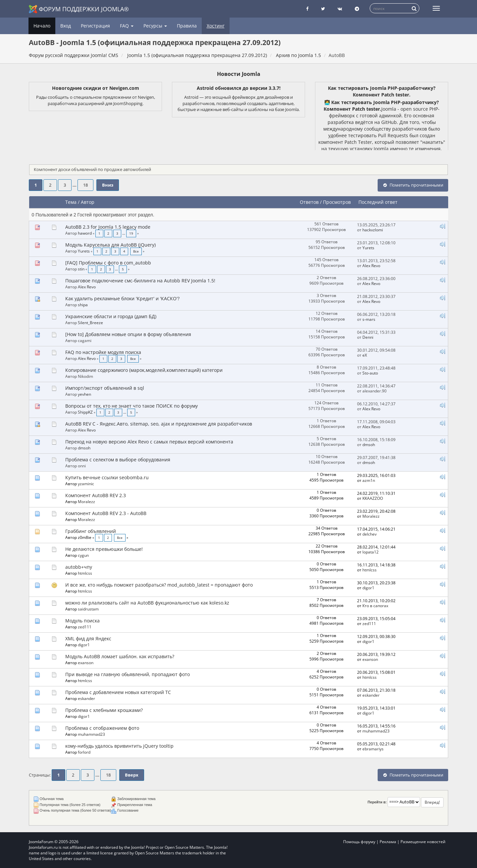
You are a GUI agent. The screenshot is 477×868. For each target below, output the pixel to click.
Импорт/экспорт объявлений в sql (105, 388)
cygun (83, 555)
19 (131, 233)
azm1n (369, 480)
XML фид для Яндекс (88, 638)
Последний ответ (379, 202)
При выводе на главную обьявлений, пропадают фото (128, 674)
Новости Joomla (239, 74)
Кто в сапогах (375, 606)
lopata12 (371, 552)
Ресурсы (155, 26)
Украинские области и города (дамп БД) (111, 316)
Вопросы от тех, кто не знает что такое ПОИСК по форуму (132, 406)
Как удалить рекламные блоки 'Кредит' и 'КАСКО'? (122, 298)
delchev (370, 534)
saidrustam (88, 609)
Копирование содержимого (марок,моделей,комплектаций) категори (144, 370)
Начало (42, 26)
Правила (187, 26)
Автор (88, 202)
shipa (83, 305)
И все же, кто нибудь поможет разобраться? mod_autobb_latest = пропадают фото (159, 585)
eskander (86, 698)
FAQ (127, 26)
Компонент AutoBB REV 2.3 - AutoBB (106, 513)
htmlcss (85, 573)
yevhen (84, 394)
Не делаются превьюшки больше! (104, 549)
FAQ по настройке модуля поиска (103, 352)
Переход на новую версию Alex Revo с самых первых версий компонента (149, 442)
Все (136, 251)
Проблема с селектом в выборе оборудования (118, 460)
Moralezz (86, 501)
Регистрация (95, 26)
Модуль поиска (82, 621)
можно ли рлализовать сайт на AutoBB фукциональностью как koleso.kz (147, 603)
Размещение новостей (423, 842)
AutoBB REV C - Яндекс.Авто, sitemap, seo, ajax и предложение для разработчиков (159, 424)
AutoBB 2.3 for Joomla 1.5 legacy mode (108, 227)
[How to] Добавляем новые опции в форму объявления (128, 334)
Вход (66, 26)
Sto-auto (370, 373)
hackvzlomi (373, 230)
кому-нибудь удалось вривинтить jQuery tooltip (119, 746)
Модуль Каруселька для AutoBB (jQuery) (110, 245)
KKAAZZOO (373, 498)
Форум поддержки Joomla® (79, 9)
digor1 (368, 588)
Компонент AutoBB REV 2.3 (96, 495)
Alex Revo (371, 265)
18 (85, 185)
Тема (71, 202)
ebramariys (373, 749)
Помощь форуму (359, 842)
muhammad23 (91, 734)
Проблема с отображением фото (102, 728)
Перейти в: (377, 802)
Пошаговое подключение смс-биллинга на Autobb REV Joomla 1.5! (140, 281)
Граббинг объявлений (91, 531)
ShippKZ (85, 412)
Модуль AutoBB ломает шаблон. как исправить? (120, 656)
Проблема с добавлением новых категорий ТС (118, 692)
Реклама (388, 842)
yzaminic (86, 484)
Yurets (84, 251)
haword (85, 233)
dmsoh (84, 448)
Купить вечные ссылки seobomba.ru (107, 477)
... (75, 185)
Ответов (309, 202)
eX (365, 355)
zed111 (85, 627)
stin (81, 269)
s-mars (369, 319)
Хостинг (216, 26)
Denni (368, 337)
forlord (84, 752)
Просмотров (337, 202)
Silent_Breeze (90, 322)
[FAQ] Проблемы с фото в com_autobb (108, 263)
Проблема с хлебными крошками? (104, 710)
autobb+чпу (79, 567)
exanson (86, 663)
